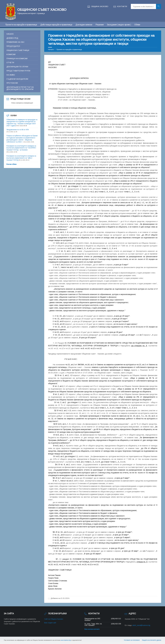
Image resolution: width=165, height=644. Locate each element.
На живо (11, 75)
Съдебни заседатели (17, 79)
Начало (51, 50)
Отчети (10, 63)
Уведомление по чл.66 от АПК (18, 130)
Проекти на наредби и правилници (21, 25)
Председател (13, 46)
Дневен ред (12, 38)
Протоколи (12, 83)
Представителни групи (18, 71)
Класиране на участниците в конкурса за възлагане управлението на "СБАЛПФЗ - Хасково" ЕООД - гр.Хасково (22, 148)
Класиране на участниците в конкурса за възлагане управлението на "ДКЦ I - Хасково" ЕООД (21, 158)
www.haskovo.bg (66, 640)
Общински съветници (18, 50)
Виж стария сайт (50, 623)
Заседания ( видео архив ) (119, 25)
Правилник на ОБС (15, 42)
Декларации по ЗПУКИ (17, 67)
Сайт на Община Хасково (54, 619)
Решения (100, 25)
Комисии (11, 54)
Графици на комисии (17, 59)
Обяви (137, 25)
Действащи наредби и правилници (56, 25)
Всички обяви (11, 164)
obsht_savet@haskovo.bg (141, 625)
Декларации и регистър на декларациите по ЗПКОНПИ (20, 88)
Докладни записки (84, 25)
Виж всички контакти (92, 629)
